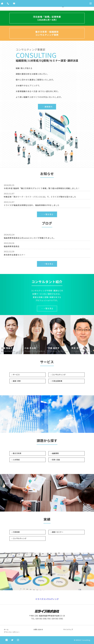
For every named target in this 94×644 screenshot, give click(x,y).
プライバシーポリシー (12, 632)
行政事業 (16, 532)
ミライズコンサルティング (47, 599)
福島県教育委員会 (12, 246)
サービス (16, 375)
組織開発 (55, 453)
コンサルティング (59, 375)
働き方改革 (17, 453)
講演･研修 (17, 381)
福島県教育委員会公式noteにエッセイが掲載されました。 (30, 238)
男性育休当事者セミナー (15, 255)
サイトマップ (68, 629)
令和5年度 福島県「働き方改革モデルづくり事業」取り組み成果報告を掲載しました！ (42, 188)
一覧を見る (47, 214)
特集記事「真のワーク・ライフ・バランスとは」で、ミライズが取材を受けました (40, 197)
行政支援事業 (57, 381)
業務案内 (47, 107)
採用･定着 (56, 460)
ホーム (6, 629)
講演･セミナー (58, 532)
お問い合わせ (38, 629)
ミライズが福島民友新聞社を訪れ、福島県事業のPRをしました (32, 205)
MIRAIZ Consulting (83, 640)
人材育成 (16, 460)
